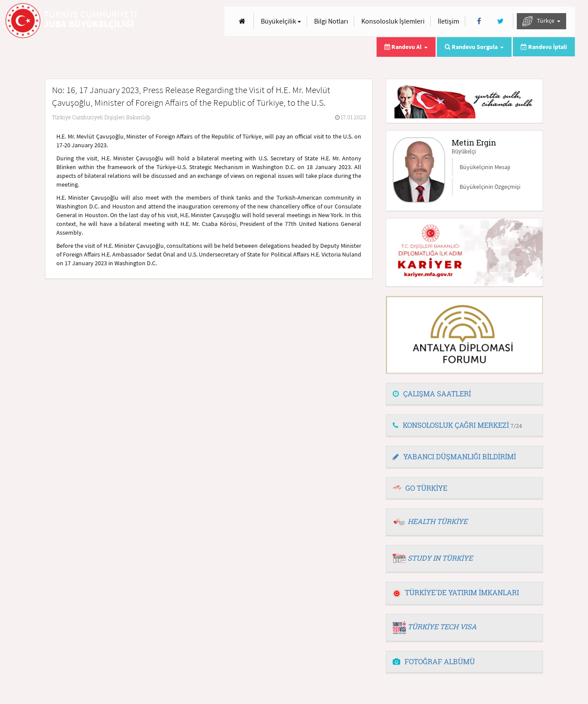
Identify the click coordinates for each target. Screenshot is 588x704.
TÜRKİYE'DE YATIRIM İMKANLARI (456, 592)
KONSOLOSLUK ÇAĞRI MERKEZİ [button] (457, 425)
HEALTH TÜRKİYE (438, 521)
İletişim (448, 21)
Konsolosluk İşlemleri (393, 21)
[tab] (464, 394)
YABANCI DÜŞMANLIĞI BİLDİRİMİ (454, 456)
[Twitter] (500, 21)
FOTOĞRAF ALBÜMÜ (434, 661)
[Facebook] (479, 21)
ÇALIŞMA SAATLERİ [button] (432, 394)
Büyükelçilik (281, 21)
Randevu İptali (544, 47)
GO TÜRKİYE (426, 488)
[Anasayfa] (242, 21)
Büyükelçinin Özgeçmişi (490, 187)
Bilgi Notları (331, 21)
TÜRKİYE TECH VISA (442, 626)
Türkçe (541, 21)
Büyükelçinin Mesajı (485, 167)
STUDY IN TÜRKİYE (440, 558)
